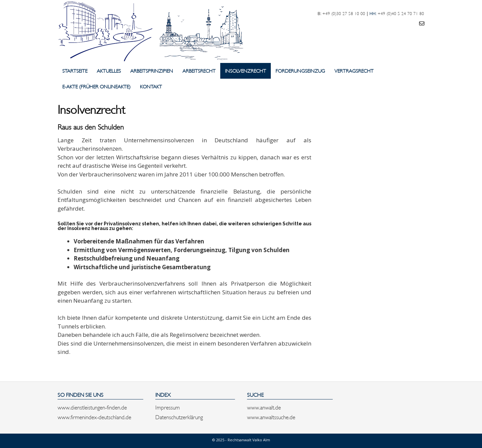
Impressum (168, 407)
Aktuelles (109, 70)
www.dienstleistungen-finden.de (92, 407)
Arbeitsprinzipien (152, 70)
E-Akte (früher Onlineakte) (96, 86)
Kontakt (151, 86)
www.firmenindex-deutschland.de (94, 417)
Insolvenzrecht (246, 70)
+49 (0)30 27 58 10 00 (344, 13)
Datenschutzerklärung (179, 417)
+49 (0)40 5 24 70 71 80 (401, 13)
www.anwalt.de (264, 407)
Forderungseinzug (300, 70)
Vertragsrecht (354, 70)
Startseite (75, 70)
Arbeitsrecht (199, 70)
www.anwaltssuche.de (271, 417)
